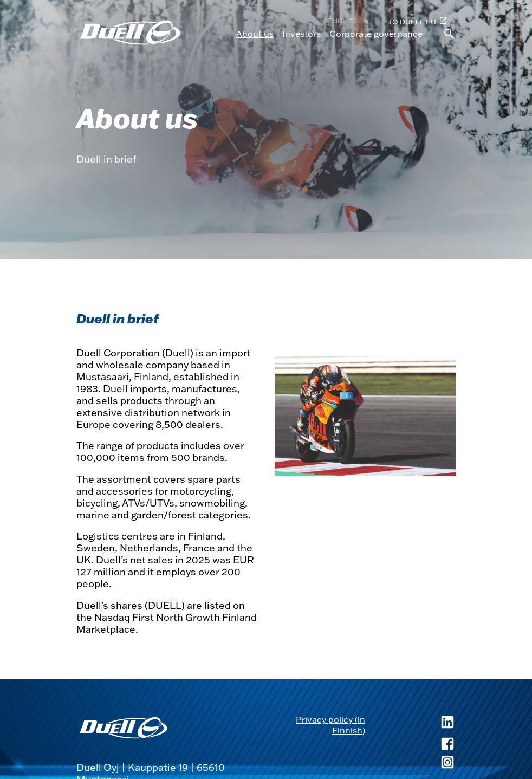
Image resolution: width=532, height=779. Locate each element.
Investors (301, 34)
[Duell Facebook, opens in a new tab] (410, 745)
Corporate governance (376, 34)
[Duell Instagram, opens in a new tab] (410, 763)
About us (255, 34)
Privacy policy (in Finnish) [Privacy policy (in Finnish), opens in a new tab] (330, 725)
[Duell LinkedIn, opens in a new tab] (410, 725)
